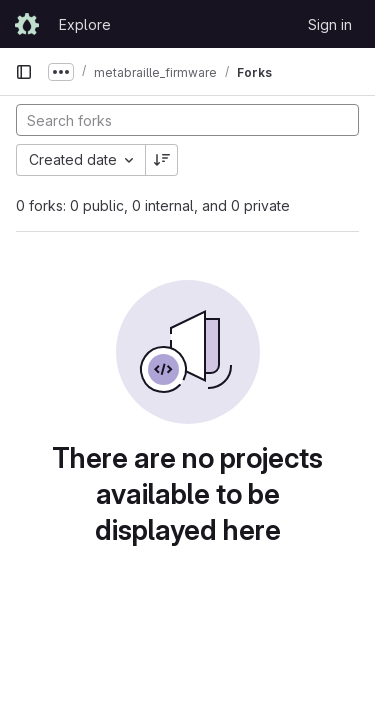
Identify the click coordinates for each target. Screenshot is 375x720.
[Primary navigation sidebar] (24, 72)
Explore (85, 24)
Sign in (330, 24)
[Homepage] (27, 24)
